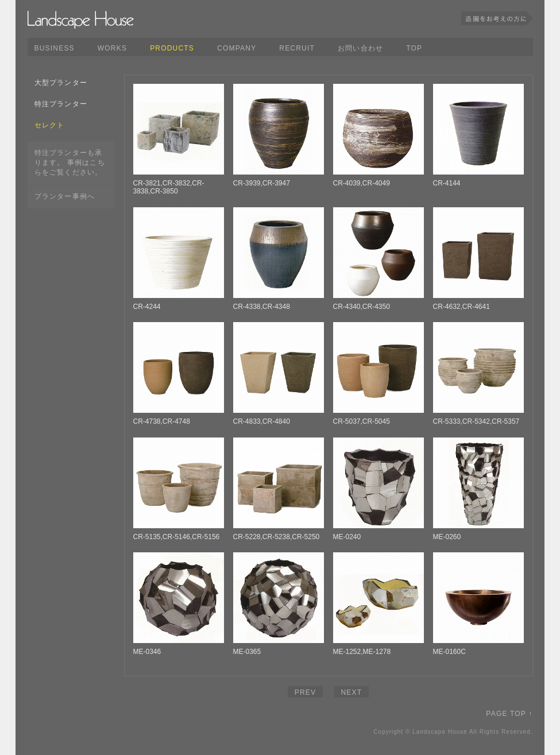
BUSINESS (55, 48)
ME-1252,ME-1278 (362, 652)
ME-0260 (447, 537)
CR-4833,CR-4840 (262, 421)
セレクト (50, 125)
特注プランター (61, 104)
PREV (305, 692)
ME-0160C (449, 652)
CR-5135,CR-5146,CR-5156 (177, 537)
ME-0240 (347, 537)
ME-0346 (147, 652)
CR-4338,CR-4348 (262, 307)
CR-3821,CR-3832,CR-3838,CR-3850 (169, 187)
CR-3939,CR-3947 (262, 183)
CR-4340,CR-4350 (362, 307)
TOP (414, 48)
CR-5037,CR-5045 (362, 421)
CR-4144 (447, 183)
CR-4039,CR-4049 (362, 183)
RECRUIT (297, 48)
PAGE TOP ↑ (509, 714)
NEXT (352, 692)
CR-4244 (147, 307)
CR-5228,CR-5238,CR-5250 (277, 537)
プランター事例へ (65, 196)
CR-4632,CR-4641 (461, 307)
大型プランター (61, 83)
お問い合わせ (360, 48)
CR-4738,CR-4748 (162, 421)
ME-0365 (247, 652)
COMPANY (237, 48)
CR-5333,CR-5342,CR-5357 (476, 421)
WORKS (112, 48)
